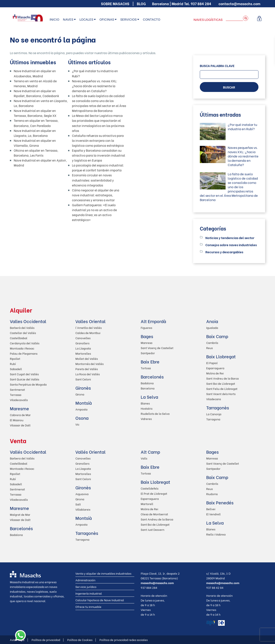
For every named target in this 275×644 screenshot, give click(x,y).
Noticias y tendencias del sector (230, 238)
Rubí (13, 364)
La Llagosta (83, 348)
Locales (86, 19)
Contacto (152, 19)
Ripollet (15, 358)
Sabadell (16, 369)
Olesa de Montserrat (154, 514)
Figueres (146, 327)
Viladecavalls (19, 400)
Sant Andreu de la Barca (222, 378)
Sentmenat (17, 389)
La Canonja (214, 414)
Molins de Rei (215, 373)
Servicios (128, 19)
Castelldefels (150, 488)
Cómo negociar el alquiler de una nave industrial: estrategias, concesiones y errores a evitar (96, 195)
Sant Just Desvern (153, 529)
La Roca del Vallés (88, 374)
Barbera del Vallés (22, 458)
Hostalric (147, 408)
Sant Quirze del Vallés (24, 379)
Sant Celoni (83, 379)
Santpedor (148, 353)
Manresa (147, 343)
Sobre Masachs (115, 4)
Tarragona (213, 419)
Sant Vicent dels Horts (221, 394)
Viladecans (214, 399)
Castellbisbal (19, 338)
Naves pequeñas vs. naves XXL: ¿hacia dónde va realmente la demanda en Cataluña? (95, 86)
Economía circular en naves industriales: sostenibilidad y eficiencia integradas (93, 180)
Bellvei (211, 509)
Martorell (147, 504)
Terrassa (16, 394)
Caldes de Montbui (88, 333)
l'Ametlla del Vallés (89, 327)
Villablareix (83, 509)
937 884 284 (201, 4)
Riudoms (212, 494)
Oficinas (107, 19)
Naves (68, 19)
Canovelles (83, 338)
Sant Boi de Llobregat (221, 383)
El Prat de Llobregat (154, 493)
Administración (85, 580)
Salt (78, 504)
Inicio (54, 19)
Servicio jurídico (86, 587)
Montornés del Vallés (89, 364)
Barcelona (148, 388)
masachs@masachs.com (157, 583)
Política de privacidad (48, 640)
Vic (77, 424)
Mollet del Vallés (87, 358)
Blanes (145, 403)
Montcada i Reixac (22, 348)
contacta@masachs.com (239, 4)
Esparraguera (215, 368)
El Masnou (17, 420)
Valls (144, 458)
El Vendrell (213, 514)
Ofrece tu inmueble (88, 607)
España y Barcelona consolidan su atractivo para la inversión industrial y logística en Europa (99, 155)
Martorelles (83, 353)
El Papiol (212, 363)
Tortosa (146, 368)
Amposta (81, 409)
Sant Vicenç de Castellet (157, 348)
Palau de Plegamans (24, 353)
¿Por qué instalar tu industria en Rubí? (242, 127)
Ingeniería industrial (89, 593)
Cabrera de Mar (20, 415)
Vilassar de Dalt (20, 425)
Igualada (212, 327)
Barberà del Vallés (22, 327)
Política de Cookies (82, 640)
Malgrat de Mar (20, 514)
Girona (80, 394)
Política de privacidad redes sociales (124, 640)
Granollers (82, 343)
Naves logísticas (208, 19)
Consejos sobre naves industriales (231, 245)
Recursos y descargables (224, 252)
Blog (141, 4)
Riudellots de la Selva (155, 413)
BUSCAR (229, 87)
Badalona (147, 383)
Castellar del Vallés (23, 333)
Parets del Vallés (87, 369)
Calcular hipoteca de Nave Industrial (100, 600)
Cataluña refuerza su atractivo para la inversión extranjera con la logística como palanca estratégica (98, 140)
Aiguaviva (82, 494)
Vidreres (146, 419)
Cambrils (212, 343)
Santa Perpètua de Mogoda (28, 384)
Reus (209, 348)
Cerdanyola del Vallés (25, 343)
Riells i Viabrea (216, 534)
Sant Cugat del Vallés (24, 374)
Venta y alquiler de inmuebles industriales (103, 573)
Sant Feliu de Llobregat (222, 388)
